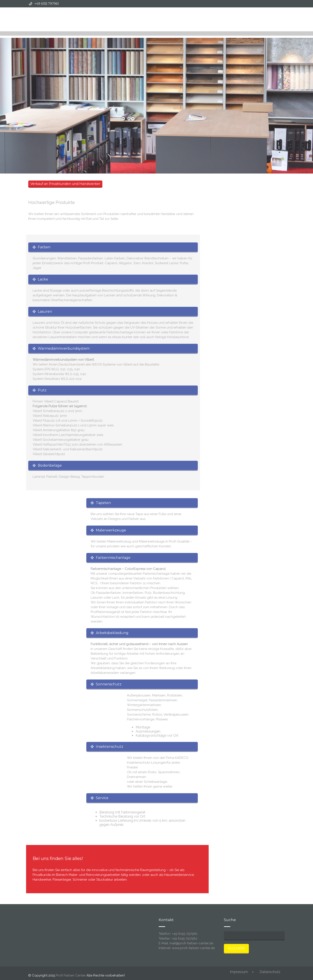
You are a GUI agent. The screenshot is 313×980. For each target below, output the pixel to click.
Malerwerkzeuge (111, 530)
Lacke (43, 279)
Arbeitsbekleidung (112, 633)
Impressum (239, 972)
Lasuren (45, 311)
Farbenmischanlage (113, 558)
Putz (42, 390)
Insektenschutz (110, 747)
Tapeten (103, 503)
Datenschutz (270, 972)
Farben (44, 247)
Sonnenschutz (109, 684)
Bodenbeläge (50, 465)
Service (102, 798)
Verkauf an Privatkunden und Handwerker (65, 184)
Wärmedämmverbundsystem (64, 348)
